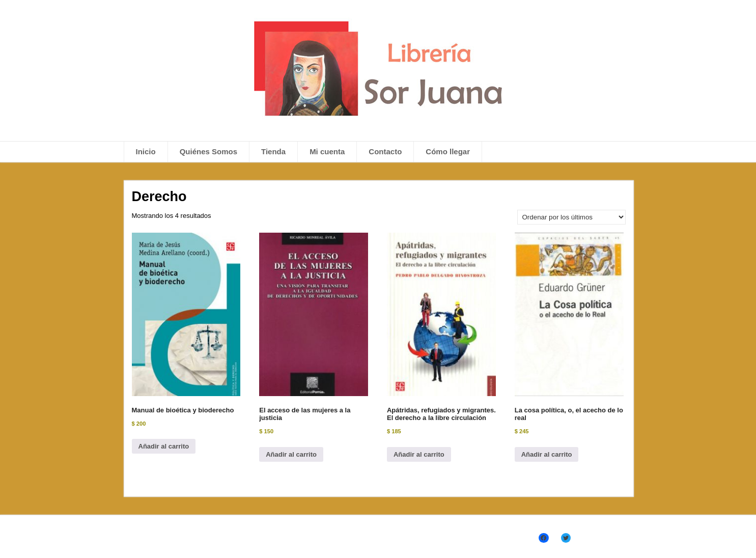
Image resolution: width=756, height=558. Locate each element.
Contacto (385, 151)
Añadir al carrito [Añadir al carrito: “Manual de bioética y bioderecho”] (164, 446)
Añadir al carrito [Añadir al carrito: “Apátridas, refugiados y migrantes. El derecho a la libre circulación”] (419, 454)
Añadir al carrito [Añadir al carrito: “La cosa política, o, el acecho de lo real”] (547, 454)
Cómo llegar (448, 151)
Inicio (146, 151)
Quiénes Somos (208, 151)
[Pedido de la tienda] (571, 217)
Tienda (273, 151)
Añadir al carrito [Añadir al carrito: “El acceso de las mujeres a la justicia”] (291, 454)
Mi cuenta (327, 151)
